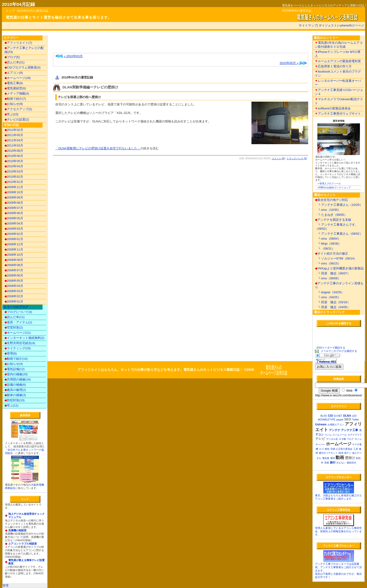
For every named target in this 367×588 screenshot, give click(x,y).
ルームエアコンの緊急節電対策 (338, 61)
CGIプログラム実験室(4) (22, 67)
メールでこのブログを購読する (339, 351)
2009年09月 (14, 197)
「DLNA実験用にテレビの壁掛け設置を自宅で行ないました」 (98, 148)
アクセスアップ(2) (18, 109)
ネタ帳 (342, 439)
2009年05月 (14, 218)
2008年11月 (14, 249)
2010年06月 (14, 156)
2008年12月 (14, 244)
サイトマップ (308, 25)
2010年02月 (14, 177)
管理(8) (11, 353)
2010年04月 (14, 166)
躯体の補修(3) (15, 395)
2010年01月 (14, 182)
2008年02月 (14, 296)
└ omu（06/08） (328, 278)
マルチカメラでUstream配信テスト (339, 101)
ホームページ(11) (18, 333)
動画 (340, 458)
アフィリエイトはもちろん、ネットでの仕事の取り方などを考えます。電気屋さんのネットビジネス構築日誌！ (160, 370)
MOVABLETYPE (327, 420)
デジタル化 (332, 439)
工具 (356, 449)
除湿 (341, 453)
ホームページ (339, 444)
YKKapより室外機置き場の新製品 (339, 268)
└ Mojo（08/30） (328, 244)
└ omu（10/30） (328, 210)
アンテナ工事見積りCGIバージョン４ (339, 92)
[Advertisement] (108, 45)
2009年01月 (14, 239)
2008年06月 (14, 275)
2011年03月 (14, 145)
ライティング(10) (18, 348)
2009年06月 (14, 213)
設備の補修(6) (15, 385)
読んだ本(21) (15, 62)
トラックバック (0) (297, 158)
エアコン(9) (14, 73)
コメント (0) (278, 158)
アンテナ (335, 430)
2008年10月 (14, 255)
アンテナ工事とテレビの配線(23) (24, 50)
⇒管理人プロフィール (329, 184)
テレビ (320, 439)
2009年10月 (14, 192)
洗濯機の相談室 (17, 530)
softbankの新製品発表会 (333, 108)
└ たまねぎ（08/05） (331, 215)
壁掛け (350, 458)
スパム (328, 435)
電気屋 (326, 458)
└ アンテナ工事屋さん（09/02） (339, 234)
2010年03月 (14, 171)
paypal (340, 420)
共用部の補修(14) (18, 379)
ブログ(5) (12, 57)
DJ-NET (338, 416)
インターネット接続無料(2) (24, 338)
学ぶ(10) (11, 114)
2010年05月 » (289, 63)
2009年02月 (14, 234)
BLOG (324, 416)
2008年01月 (14, 301)
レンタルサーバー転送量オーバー (338, 83)
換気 (327, 449)
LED (354, 416)
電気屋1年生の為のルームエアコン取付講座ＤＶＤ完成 (339, 45)
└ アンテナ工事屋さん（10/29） (339, 205)
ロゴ (321, 449)
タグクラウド (355, 435)
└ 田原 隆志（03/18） (333, 302)
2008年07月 (14, 270)
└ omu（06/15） (328, 263)
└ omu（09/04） (328, 239)
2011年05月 (14, 135)
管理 (5, 586)
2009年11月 (14, 187)
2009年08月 (14, 203)
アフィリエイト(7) (18, 43)
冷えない (341, 463)
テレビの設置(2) (17, 119)
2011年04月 (14, 140)
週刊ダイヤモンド (328, 453)
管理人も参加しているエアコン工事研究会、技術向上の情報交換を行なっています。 (338, 531)
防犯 (358, 458)
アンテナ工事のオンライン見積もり (339, 285)
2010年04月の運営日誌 (32, 11)
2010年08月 (14, 151)
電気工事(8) (14, 83)
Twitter (356, 420)
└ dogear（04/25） (330, 292)
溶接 (327, 463)
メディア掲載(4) (17, 93)
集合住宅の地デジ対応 (332, 200)
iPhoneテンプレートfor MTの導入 (338, 54)
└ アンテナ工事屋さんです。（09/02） (337, 227)
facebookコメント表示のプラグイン (338, 73)
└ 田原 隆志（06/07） (333, 273)
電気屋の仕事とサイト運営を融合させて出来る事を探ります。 (59, 17)
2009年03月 (14, 229)
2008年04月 (14, 286)
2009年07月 (14, 208)
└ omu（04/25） (328, 297)
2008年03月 (14, 291)
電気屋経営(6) (15, 88)
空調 (333, 449)
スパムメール (340, 435)
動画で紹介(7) (15, 99)
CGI (330, 416)
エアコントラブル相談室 (23, 544)
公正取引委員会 (344, 449)
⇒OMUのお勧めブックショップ (334, 188)
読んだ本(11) (15, 317)
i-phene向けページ (351, 25)
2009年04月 (14, 223)
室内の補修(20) (16, 374)
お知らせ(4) (14, 364)
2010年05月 (14, 161)
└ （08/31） (325, 249)
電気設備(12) (15, 369)
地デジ (348, 453)
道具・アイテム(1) (18, 322)
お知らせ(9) (14, 104)
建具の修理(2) (15, 390)
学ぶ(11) (11, 405)
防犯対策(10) (15, 400)
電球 (332, 458)
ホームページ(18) (18, 78)
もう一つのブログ (16, 307)
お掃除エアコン (336, 425)
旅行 (333, 463)
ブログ (350, 439)
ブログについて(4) (18, 312)
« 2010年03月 (73, 56)
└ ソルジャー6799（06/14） (336, 258)
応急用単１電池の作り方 (333, 66)
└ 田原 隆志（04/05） (333, 307)
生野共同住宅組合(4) (20, 343)
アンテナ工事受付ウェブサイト (338, 114)
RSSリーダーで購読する (331, 348)
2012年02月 (14, 130)
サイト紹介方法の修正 (332, 253)
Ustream (321, 424)
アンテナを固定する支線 (333, 220)
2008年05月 (14, 281)
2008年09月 (14, 260)
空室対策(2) (14, 327)
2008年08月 (14, 265)
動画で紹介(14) (16, 359)
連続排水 (351, 463)
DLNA (347, 416)
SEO (348, 419)
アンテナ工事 (350, 430)
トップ (10, 11)
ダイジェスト (328, 25)
